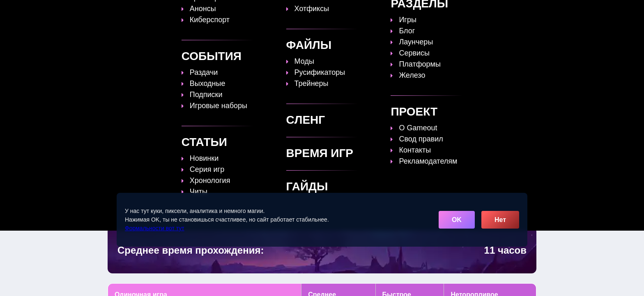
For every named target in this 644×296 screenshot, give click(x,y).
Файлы (394, 11)
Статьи (315, 11)
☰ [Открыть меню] (529, 11)
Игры (454, 11)
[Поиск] (514, 10)
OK (457, 220)
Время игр (354, 11)
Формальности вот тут (155, 228)
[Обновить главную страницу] (160, 11)
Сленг (425, 11)
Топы (253, 11)
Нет (500, 220)
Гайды (283, 11)
